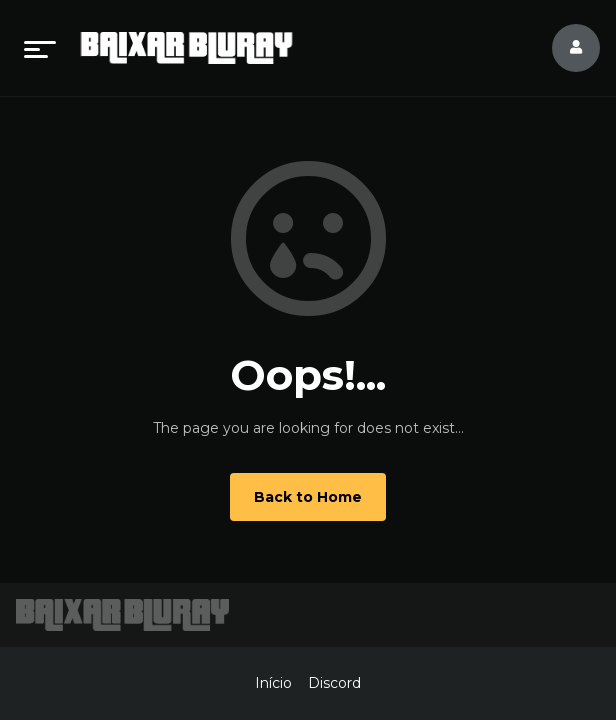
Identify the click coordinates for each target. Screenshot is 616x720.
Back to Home (308, 497)
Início (273, 683)
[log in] (564, 48)
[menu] (40, 48)
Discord (334, 683)
